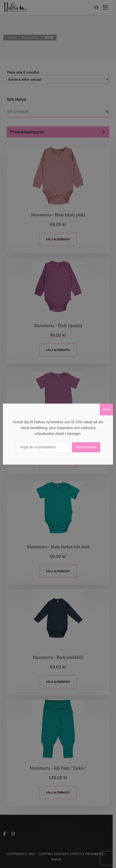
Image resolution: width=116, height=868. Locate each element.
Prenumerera (86, 447)
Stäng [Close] (106, 409)
